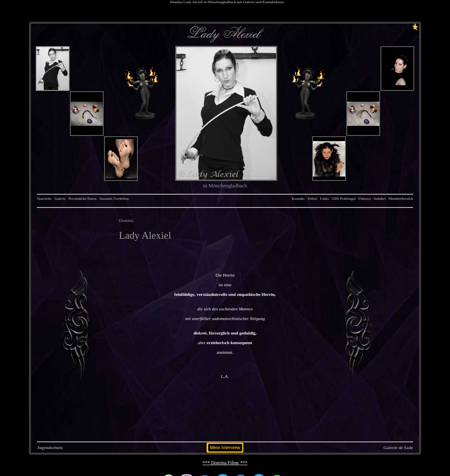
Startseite (44, 199)
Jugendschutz (50, 447)
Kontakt (298, 199)
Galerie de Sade (398, 447)
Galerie (60, 199)
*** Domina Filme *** (225, 463)
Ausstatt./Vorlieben (114, 199)
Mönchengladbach (222, 2)
